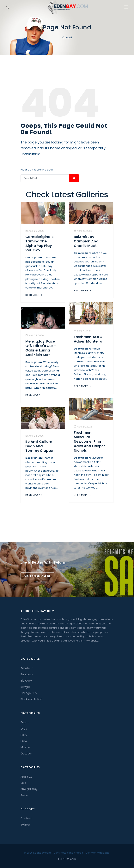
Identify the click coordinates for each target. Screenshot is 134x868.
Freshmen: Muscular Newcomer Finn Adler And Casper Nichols (89, 441)
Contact (26, 818)
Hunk (24, 741)
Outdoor (26, 753)
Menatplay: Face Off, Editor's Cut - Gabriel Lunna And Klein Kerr (41, 348)
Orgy (24, 729)
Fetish (24, 722)
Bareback (27, 674)
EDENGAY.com (67, 859)
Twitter (25, 825)
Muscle (25, 747)
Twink (24, 795)
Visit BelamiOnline (37, 576)
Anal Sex (26, 777)
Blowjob (26, 687)
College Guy (29, 693)
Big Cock (26, 681)
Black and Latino (31, 699)
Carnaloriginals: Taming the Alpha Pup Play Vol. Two (40, 243)
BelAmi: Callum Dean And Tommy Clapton (40, 446)
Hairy (24, 735)
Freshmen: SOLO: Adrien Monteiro (88, 339)
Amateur (27, 668)
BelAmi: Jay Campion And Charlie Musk (86, 241)
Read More (34, 295)
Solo (23, 783)
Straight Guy (29, 789)
